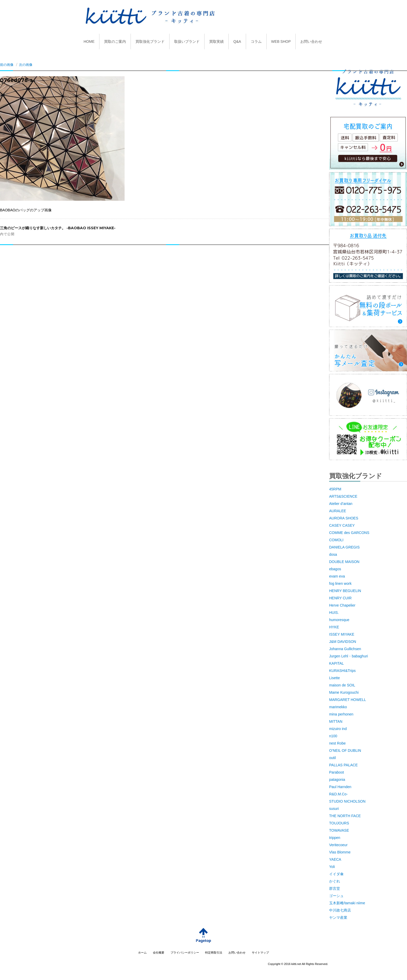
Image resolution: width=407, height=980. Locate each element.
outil (333, 758)
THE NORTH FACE (345, 816)
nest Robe (337, 743)
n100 (333, 736)
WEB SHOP (281, 41)
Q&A (237, 41)
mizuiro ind (338, 729)
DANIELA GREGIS (344, 547)
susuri (334, 809)
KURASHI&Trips (342, 671)
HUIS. (334, 613)
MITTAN (336, 721)
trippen (335, 838)
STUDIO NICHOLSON (347, 801)
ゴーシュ (336, 896)
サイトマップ (260, 953)
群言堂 (335, 888)
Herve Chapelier (342, 605)
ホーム (142, 953)
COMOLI (336, 540)
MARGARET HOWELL (348, 700)
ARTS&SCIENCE (343, 496)
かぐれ (335, 881)
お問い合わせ (311, 41)
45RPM (335, 489)
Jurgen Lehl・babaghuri (348, 656)
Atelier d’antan (341, 504)
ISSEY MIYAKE (342, 634)
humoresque (339, 620)
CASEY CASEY (342, 525)
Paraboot (337, 772)
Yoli (332, 867)
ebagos (335, 569)
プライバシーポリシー (185, 953)
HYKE (334, 627)
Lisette (334, 678)
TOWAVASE (339, 830)
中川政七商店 (340, 910)
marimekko (338, 707)
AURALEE (338, 511)
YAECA (335, 859)
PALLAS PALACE (343, 765)
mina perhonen (341, 714)
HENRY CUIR (340, 598)
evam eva (337, 576)
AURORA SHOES (344, 518)
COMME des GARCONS (349, 533)
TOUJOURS (339, 823)
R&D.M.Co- (338, 794)
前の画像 (7, 65)
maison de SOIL (342, 685)
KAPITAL (337, 663)
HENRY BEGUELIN (345, 591)
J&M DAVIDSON (343, 642)
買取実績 (216, 41)
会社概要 (159, 953)
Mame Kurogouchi (344, 692)
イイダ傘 (336, 874)
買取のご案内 (115, 41)
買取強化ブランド (150, 41)
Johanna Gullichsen (345, 649)
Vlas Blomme (340, 852)
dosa (333, 554)
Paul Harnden (340, 787)
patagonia (337, 780)
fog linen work (340, 583)
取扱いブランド (187, 41)
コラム (256, 41)
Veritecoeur (338, 845)
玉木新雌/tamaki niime (347, 903)
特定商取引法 (214, 953)
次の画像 (26, 65)
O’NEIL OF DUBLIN (345, 750)
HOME (89, 41)
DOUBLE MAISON (344, 562)
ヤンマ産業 (338, 918)
